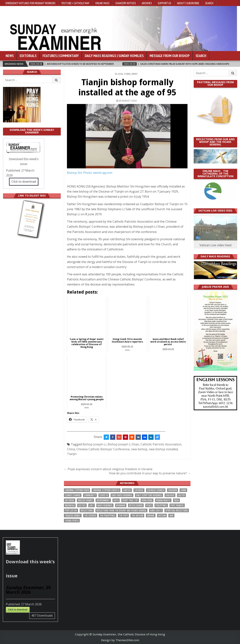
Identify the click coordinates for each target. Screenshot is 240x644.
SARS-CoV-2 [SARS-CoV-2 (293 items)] (156, 510)
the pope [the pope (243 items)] (123, 516)
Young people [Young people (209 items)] (72, 521)
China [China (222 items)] (183, 490)
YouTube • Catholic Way (75, 3)
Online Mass (102, 3)
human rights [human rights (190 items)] (163, 500)
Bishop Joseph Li (94, 444)
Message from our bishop (170, 56)
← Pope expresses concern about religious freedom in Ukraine (108, 469)
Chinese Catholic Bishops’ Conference (103, 449)
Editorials (28, 56)
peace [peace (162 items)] (149, 505)
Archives (147, 3)
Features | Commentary (61, 56)
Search (209, 3)
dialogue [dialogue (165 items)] (170, 495)
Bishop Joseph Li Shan (123, 444)
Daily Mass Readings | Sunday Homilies (114, 56)
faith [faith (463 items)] (116, 500)
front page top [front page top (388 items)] (130, 500)
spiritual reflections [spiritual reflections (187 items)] (177, 510)
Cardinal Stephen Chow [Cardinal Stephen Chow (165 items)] (77, 490)
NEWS (135, 74)
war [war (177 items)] (171, 516)
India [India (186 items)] (176, 500)
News (10, 56)
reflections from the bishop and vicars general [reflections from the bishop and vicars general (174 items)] (121, 510)
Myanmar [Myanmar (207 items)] (121, 505)
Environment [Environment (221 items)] (103, 500)
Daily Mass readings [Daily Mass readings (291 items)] (122, 495)
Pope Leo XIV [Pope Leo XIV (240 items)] (71, 510)
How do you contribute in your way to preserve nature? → (150, 473)
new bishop (139, 449)
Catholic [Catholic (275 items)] (139, 490)
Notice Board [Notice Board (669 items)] (136, 505)
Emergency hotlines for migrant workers (31, 3)
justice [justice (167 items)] (82, 505)
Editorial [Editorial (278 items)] (70, 500)
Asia (120, 74)
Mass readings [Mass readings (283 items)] (105, 505)
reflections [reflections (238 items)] (87, 510)
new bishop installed (163, 449)
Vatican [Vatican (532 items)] (162, 516)
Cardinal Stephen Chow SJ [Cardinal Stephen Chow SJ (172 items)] (106, 490)
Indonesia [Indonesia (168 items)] (70, 505)
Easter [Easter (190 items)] (181, 495)
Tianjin (72, 454)
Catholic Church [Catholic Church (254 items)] (156, 490)
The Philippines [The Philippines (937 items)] (108, 516)
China (127, 74)
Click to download (24, 182)
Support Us (164, 3)
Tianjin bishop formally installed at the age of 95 (127, 87)
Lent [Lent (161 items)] (91, 505)
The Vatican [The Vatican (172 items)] (137, 516)
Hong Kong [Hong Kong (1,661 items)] (147, 500)
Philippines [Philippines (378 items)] (161, 505)
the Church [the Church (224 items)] (90, 516)
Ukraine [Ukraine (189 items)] (151, 516)
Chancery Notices (126, 3)
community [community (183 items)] (90, 495)
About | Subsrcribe (188, 3)
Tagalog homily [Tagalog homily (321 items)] (73, 516)
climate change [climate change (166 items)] (73, 495)
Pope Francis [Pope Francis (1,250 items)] (177, 505)
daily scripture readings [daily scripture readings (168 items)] (149, 495)
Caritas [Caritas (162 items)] (127, 490)
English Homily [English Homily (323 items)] (85, 500)
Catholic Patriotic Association (161, 444)
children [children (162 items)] (172, 490)
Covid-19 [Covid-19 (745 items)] (104, 495)
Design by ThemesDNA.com (120, 640)
